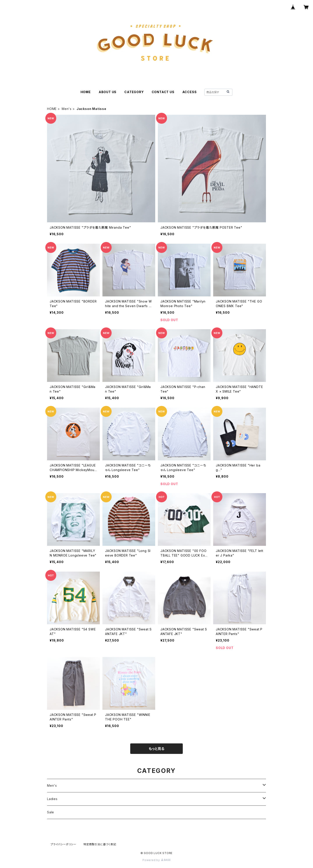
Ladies (52, 799)
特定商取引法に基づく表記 (100, 844)
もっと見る (156, 749)
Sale (51, 812)
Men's (67, 109)
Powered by (156, 860)
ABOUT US (108, 92)
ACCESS (190, 92)
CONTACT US (163, 92)
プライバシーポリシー (63, 844)
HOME (86, 92)
